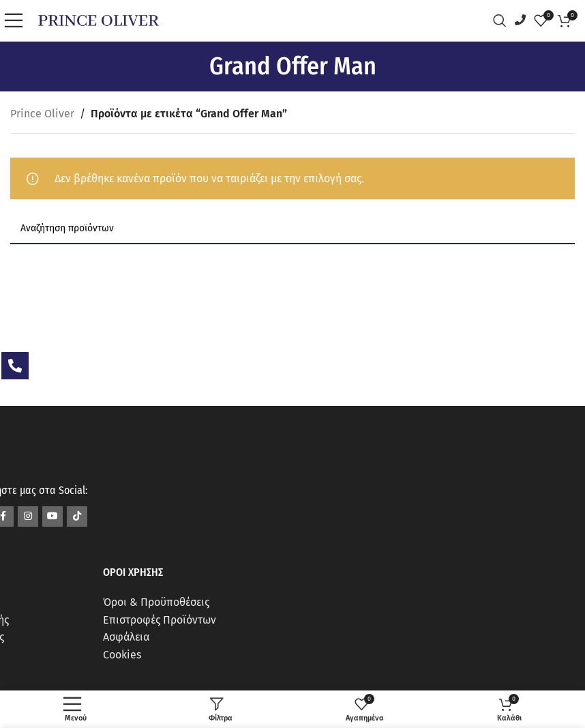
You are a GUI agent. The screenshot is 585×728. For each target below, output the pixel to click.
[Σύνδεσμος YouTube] (52, 516)
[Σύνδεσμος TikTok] (77, 516)
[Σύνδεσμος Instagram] (28, 516)
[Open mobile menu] (17, 20)
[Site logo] (99, 19)
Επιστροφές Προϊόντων (160, 620)
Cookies (122, 655)
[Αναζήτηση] (503, 20)
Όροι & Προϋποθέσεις (156, 602)
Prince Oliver (42, 114)
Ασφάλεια (126, 637)
